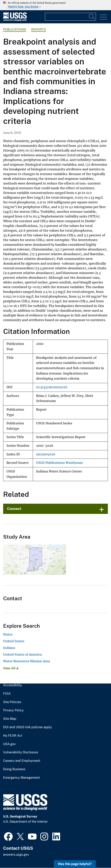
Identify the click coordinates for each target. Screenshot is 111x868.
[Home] (15, 20)
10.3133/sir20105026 (52, 387)
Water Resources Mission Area (27, 661)
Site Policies (12, 702)
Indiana (9, 648)
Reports (39, 30)
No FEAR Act (13, 736)
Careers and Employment (22, 761)
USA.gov (9, 744)
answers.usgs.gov (16, 855)
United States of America (22, 654)
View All (11, 668)
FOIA (7, 694)
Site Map (10, 719)
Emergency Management (21, 778)
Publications (15, 30)
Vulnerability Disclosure (21, 752)
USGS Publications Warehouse (60, 463)
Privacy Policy (13, 710)
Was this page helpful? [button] (75, 864)
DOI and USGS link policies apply (28, 727)
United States (14, 641)
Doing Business (14, 769)
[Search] (92, 17)
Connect (14, 509)
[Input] (70, 17)
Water (8, 634)
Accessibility (13, 685)
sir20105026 (46, 454)
